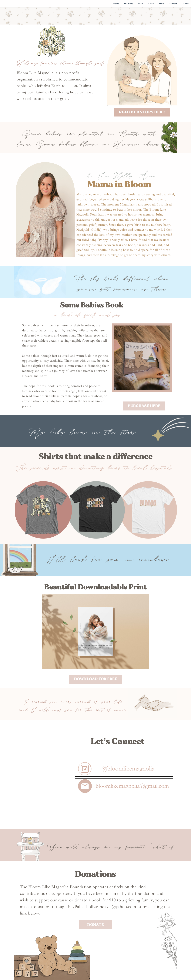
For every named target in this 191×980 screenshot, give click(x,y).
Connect (173, 4)
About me (128, 4)
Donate (185, 4)
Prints (161, 4)
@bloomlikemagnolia (128, 781)
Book (140, 4)
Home (116, 4)
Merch (151, 4)
